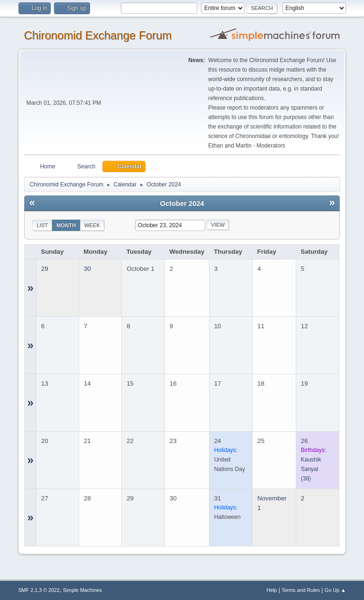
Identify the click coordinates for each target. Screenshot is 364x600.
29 (45, 269)
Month (66, 225)
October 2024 (182, 203)
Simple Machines (82, 590)
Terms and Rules (301, 590)
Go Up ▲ (335, 590)
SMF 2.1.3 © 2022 (39, 590)
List (42, 225)
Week (92, 225)
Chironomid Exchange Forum (98, 35)
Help (272, 590)
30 (87, 269)
